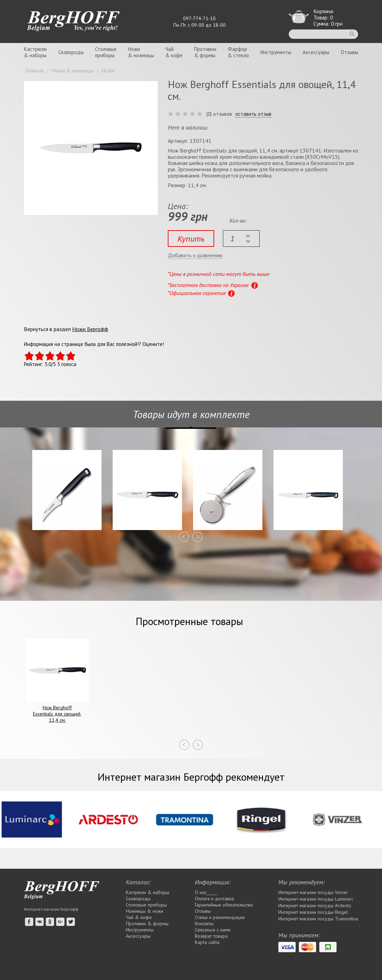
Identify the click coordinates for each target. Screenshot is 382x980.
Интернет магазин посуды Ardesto (315, 905)
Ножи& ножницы (141, 52)
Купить (191, 239)
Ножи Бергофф (90, 329)
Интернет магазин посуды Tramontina (318, 919)
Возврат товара (211, 936)
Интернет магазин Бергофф (51, 909)
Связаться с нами (213, 930)
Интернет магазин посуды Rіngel (313, 912)
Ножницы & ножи (145, 911)
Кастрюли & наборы (147, 892)
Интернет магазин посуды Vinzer (313, 892)
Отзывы (349, 52)
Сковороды (71, 52)
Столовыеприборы (106, 52)
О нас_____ (206, 892)
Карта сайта (207, 942)
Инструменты (276, 52)
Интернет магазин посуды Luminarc (316, 899)
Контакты (204, 923)
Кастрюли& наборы (35, 52)
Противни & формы (147, 923)
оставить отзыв (253, 114)
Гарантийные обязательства (224, 905)
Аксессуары (316, 52)
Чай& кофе (174, 52)
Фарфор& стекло (238, 52)
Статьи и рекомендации (220, 917)
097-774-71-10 (199, 18)
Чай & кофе (139, 917)
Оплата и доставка (214, 899)
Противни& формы (205, 52)
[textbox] (241, 239)
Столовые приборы (146, 905)
